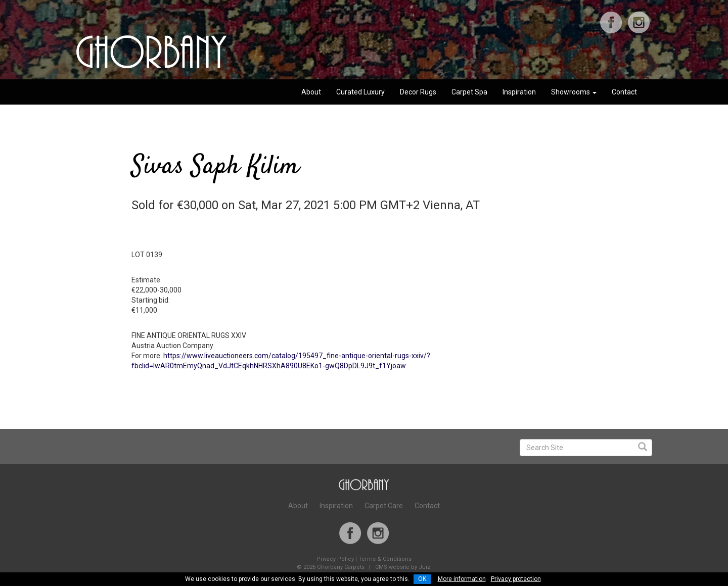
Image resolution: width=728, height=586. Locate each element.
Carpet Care (384, 506)
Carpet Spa (469, 92)
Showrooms (574, 92)
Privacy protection (516, 579)
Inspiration (519, 92)
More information (462, 579)
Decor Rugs (418, 92)
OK (422, 579)
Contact (624, 92)
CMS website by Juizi (403, 567)
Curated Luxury (360, 92)
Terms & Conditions (385, 559)
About (311, 92)
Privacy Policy (335, 559)
